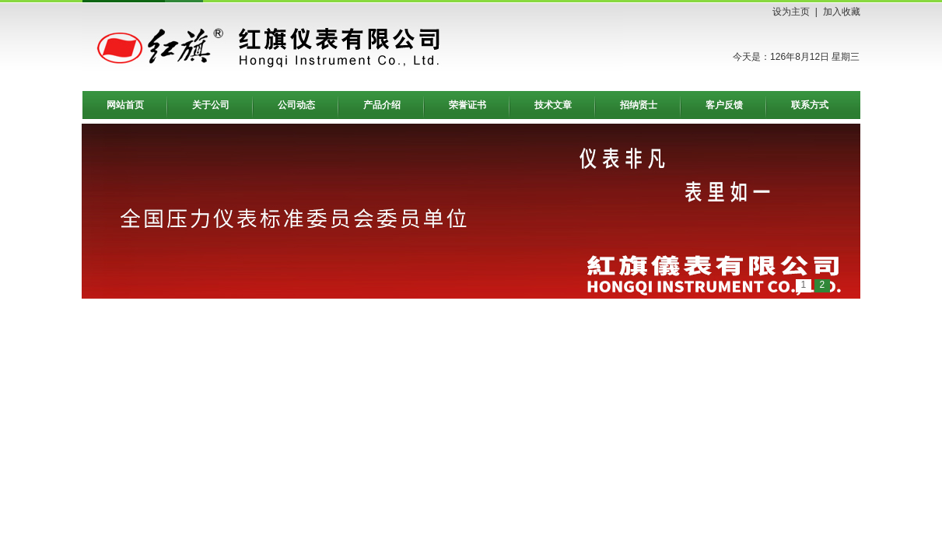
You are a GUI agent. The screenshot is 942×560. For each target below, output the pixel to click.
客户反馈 (724, 105)
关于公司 (211, 105)
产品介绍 (382, 105)
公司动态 (296, 105)
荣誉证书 (467, 105)
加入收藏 (842, 12)
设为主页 (791, 12)
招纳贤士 (639, 105)
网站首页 (125, 105)
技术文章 (553, 105)
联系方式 (810, 105)
